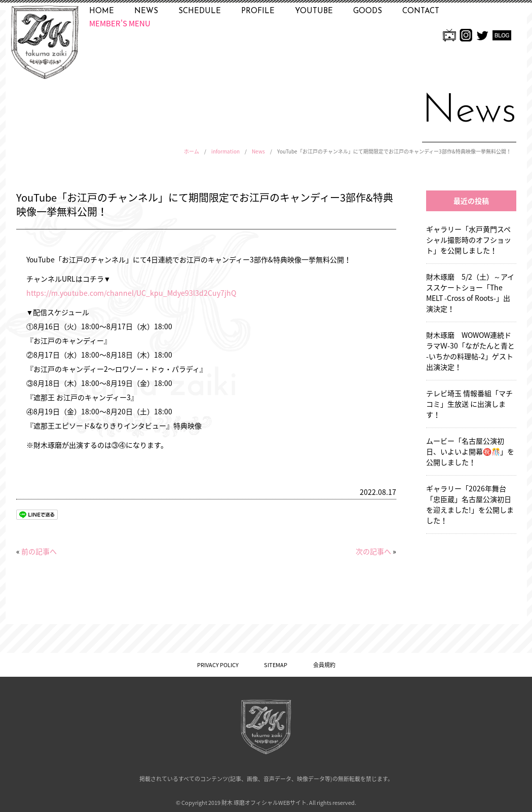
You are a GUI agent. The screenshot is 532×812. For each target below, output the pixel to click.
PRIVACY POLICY (218, 665)
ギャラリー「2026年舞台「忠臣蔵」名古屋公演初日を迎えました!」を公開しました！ (470, 504)
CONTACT (421, 11)
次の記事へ (373, 551)
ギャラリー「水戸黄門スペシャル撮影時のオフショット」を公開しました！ (469, 240)
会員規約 (324, 665)
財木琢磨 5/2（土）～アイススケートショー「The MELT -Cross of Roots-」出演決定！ (470, 293)
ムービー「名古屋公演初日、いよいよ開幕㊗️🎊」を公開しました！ (470, 451)
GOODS (368, 11)
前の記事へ (39, 551)
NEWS (146, 11)
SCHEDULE (200, 11)
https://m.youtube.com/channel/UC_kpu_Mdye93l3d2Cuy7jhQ (131, 293)
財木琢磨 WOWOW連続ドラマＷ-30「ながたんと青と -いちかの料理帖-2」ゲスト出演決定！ (470, 351)
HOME (102, 11)
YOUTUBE (314, 11)
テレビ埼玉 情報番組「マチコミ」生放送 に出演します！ (469, 404)
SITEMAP (276, 665)
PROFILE (258, 11)
